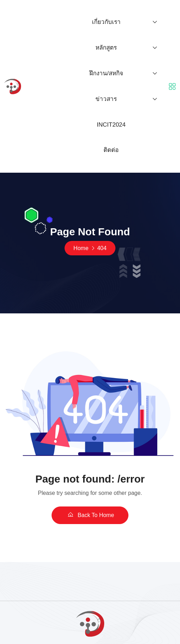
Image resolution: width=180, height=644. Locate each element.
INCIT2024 (111, 125)
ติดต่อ (111, 150)
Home (81, 248)
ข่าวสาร (106, 99)
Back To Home (90, 515)
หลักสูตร (106, 48)
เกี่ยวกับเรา (106, 22)
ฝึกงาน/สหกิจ (106, 73)
